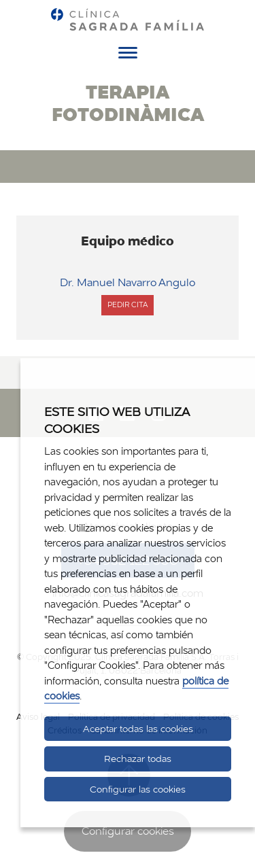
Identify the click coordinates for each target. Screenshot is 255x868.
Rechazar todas (138, 759)
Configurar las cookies (138, 789)
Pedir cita (128, 308)
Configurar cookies (128, 831)
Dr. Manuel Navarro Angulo (128, 282)
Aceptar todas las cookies (138, 729)
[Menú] (128, 55)
